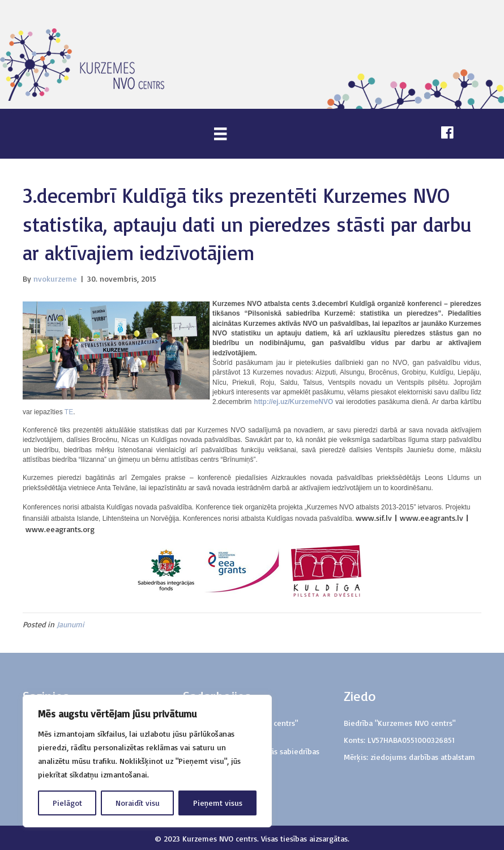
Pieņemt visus (218, 803)
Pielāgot (67, 803)
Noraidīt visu (138, 803)
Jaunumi (71, 624)
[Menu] (220, 133)
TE (69, 412)
